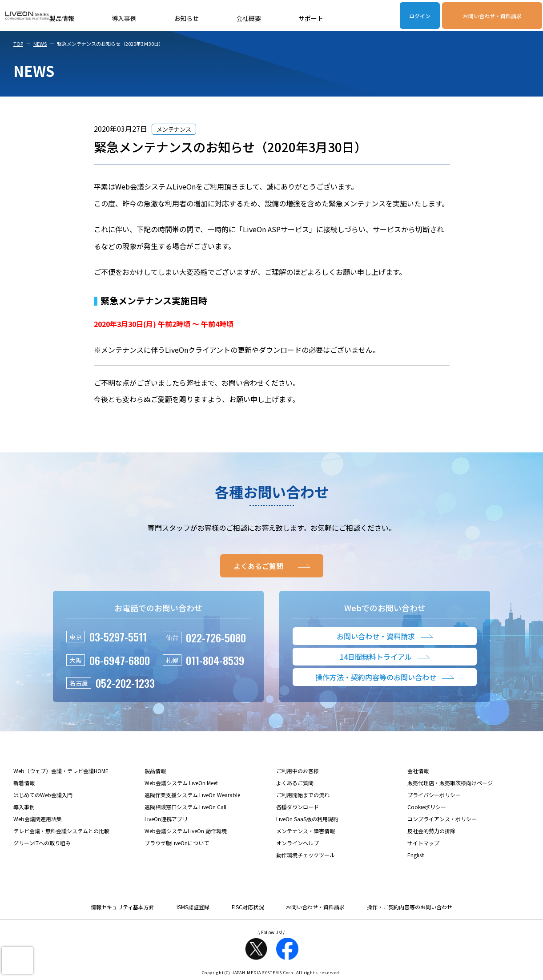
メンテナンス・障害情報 (306, 831)
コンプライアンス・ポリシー (442, 819)
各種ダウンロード (298, 807)
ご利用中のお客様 (298, 771)
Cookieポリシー (427, 807)
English (416, 855)
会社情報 (418, 771)
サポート (311, 18)
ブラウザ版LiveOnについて (177, 843)
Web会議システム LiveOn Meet (181, 783)
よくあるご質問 (295, 783)
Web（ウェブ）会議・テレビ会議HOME (61, 771)
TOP (18, 44)
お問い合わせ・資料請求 (492, 16)
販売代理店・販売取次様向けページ (450, 783)
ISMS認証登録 (193, 907)
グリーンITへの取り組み (42, 843)
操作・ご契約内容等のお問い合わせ (410, 907)
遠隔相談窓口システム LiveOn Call (185, 807)
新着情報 (24, 783)
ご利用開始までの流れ (303, 795)
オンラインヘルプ (298, 843)
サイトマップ (423, 843)
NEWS (40, 44)
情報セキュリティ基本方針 (123, 907)
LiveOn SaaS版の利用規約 (307, 819)
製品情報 (62, 18)
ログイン (420, 16)
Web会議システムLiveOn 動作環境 (186, 831)
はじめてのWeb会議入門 (43, 795)
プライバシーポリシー (434, 795)
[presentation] (17, 960)
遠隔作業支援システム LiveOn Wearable (192, 795)
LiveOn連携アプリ (166, 819)
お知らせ (186, 18)
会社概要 (249, 18)
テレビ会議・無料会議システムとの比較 (61, 831)
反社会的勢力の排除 (431, 831)
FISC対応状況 (248, 907)
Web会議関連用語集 (38, 819)
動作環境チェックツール (306, 855)
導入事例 (124, 18)
